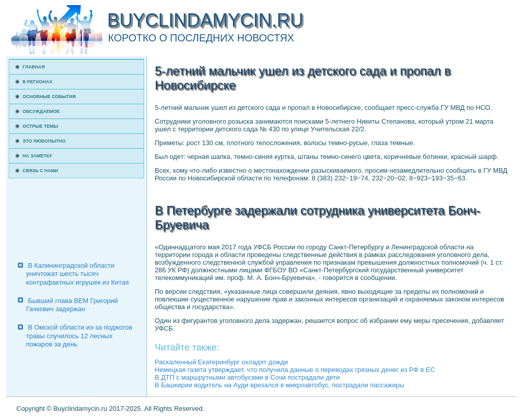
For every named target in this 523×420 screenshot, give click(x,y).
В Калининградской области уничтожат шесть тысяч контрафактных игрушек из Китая (77, 274)
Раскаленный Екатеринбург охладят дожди (221, 362)
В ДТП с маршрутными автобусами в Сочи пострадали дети (247, 377)
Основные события (49, 97)
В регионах (38, 82)
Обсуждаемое (41, 111)
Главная (34, 67)
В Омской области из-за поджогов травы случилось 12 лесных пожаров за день (79, 336)
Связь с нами (40, 171)
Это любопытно (44, 141)
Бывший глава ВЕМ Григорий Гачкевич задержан (72, 305)
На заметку (37, 156)
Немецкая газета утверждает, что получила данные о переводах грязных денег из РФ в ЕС (295, 370)
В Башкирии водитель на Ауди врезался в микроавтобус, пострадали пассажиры (279, 385)
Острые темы (40, 126)
